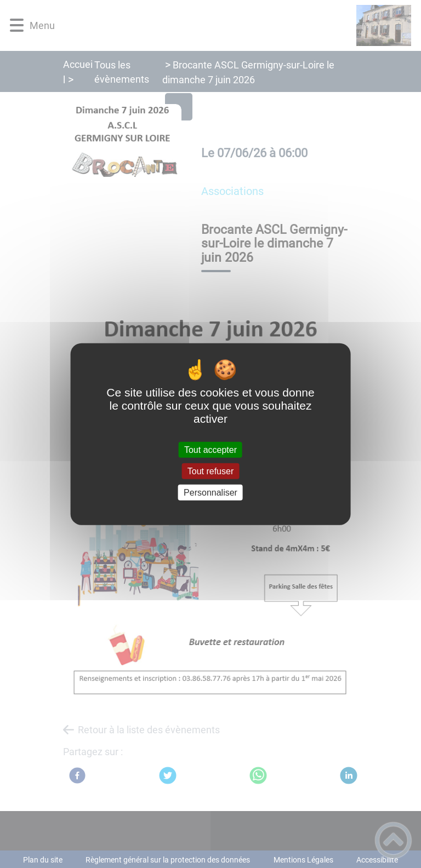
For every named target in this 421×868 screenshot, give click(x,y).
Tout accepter (210, 449)
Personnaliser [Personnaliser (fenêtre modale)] (210, 493)
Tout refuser (210, 471)
